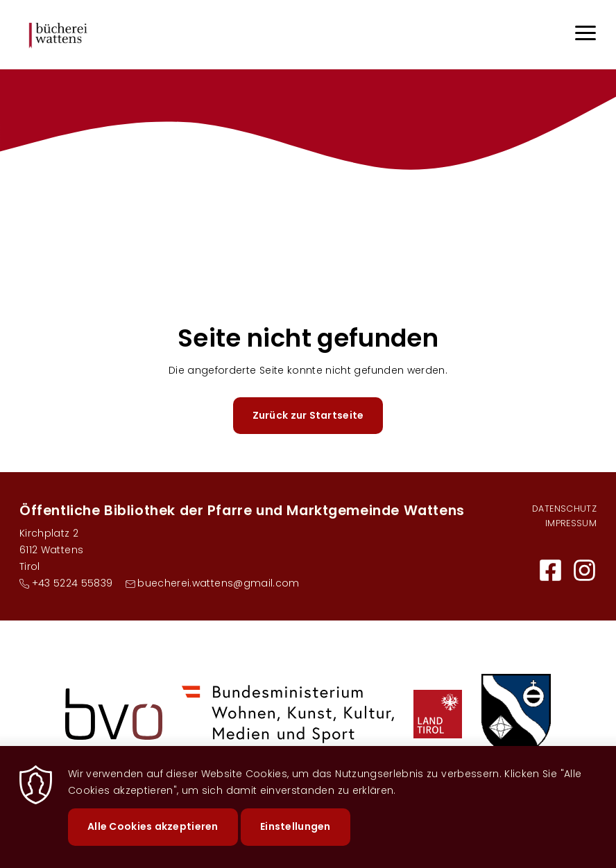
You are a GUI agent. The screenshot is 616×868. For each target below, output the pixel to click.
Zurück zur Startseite (308, 415)
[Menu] (585, 35)
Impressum (571, 523)
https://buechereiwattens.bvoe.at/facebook (550, 570)
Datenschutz (564, 509)
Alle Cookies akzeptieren (153, 837)
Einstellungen (296, 837)
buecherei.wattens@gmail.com (218, 583)
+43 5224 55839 (72, 583)
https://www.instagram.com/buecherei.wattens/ (584, 570)
